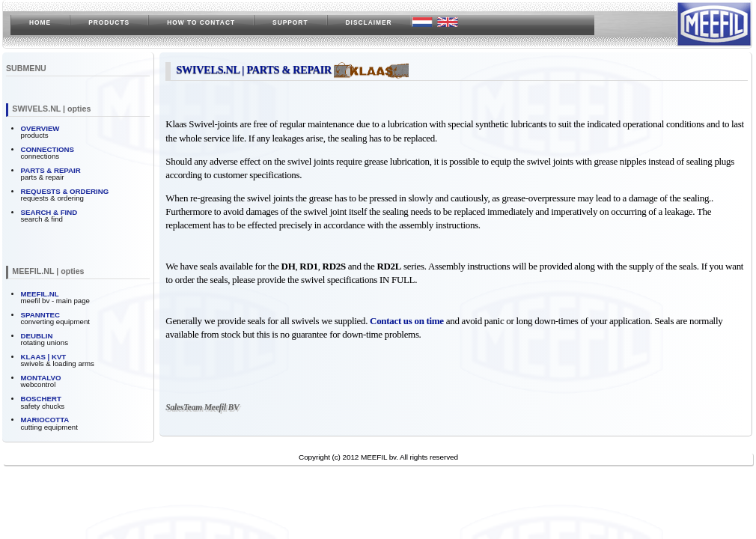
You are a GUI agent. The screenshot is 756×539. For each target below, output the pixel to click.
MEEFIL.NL (40, 294)
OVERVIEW (40, 128)
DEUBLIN (37, 336)
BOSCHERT (41, 399)
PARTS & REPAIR (51, 170)
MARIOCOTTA (45, 420)
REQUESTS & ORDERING (65, 191)
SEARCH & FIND (49, 212)
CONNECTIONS (48, 149)
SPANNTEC (40, 315)
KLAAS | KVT (44, 357)
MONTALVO (41, 378)
